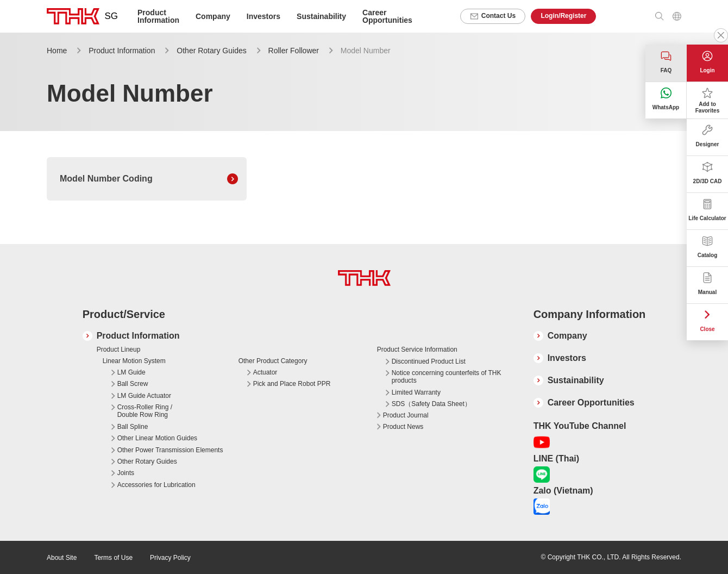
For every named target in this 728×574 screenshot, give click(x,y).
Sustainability (321, 16)
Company (567, 336)
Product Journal (406, 415)
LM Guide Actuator (144, 396)
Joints (126, 473)
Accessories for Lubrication (156, 485)
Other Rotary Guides (211, 51)
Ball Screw (133, 384)
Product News (403, 427)
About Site (62, 558)
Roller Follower (294, 51)
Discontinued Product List (429, 361)
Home (57, 51)
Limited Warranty (416, 392)
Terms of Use (113, 558)
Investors (263, 16)
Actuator (265, 372)
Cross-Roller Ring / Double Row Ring (145, 411)
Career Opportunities (387, 16)
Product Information (122, 51)
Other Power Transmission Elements (170, 450)
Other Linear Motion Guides (157, 438)
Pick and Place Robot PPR (292, 384)
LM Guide (131, 372)
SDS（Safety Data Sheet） (431, 404)
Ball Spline (133, 427)
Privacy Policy (170, 558)
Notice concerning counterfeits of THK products (447, 377)
